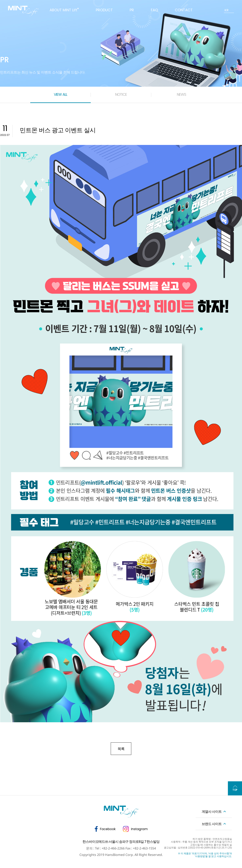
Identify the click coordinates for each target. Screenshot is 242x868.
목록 (121, 749)
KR (226, 10)
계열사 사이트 (212, 811)
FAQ (154, 10)
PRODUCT (104, 10)
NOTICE (121, 94)
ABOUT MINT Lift (64, 10)
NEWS (181, 94)
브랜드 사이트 (212, 824)
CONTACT (184, 10)
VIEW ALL (60, 94)
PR (132, 10)
